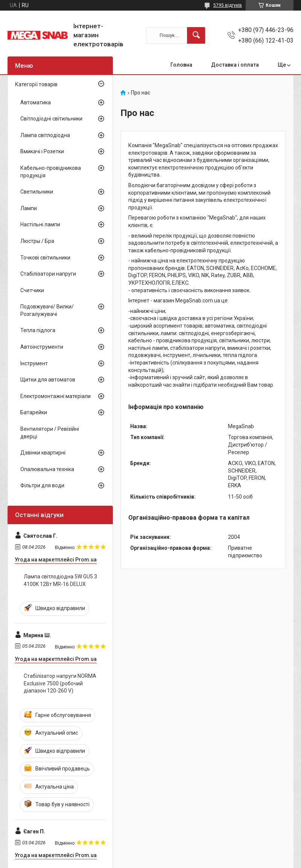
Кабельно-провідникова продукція (51, 172)
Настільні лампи (40, 224)
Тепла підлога (38, 330)
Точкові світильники (45, 258)
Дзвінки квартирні (43, 453)
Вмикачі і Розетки (42, 151)
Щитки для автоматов (48, 380)
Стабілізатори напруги (48, 274)
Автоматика (36, 102)
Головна (181, 65)
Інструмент (34, 363)
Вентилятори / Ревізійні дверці (50, 433)
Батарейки (34, 412)
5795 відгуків (228, 5)
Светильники (37, 192)
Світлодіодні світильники (51, 119)
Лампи (29, 208)
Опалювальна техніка (47, 469)
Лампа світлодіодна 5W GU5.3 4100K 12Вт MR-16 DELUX (60, 580)
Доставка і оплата (235, 65)
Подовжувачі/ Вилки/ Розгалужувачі (47, 310)
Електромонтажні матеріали (55, 396)
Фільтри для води (42, 485)
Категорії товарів (36, 84)
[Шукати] (196, 35)
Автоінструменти (42, 347)
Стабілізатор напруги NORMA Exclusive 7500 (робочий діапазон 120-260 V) (60, 683)
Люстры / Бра (37, 241)
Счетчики (32, 290)
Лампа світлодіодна (45, 135)
